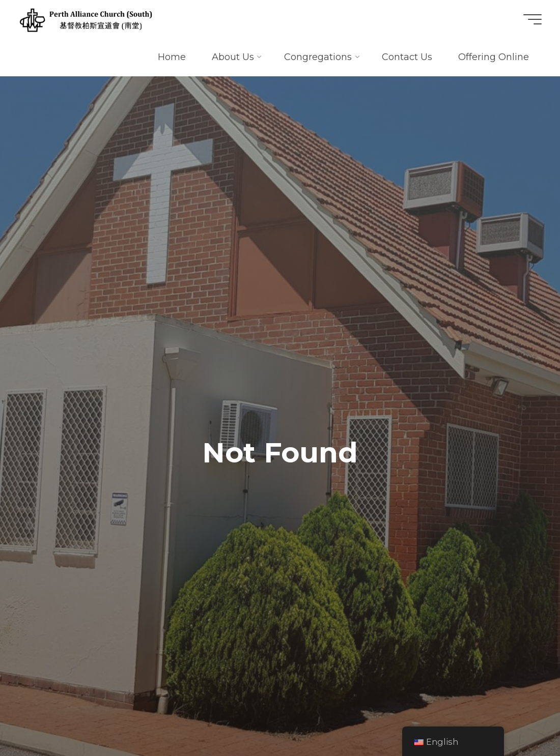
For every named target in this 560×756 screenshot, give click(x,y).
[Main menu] (533, 19)
